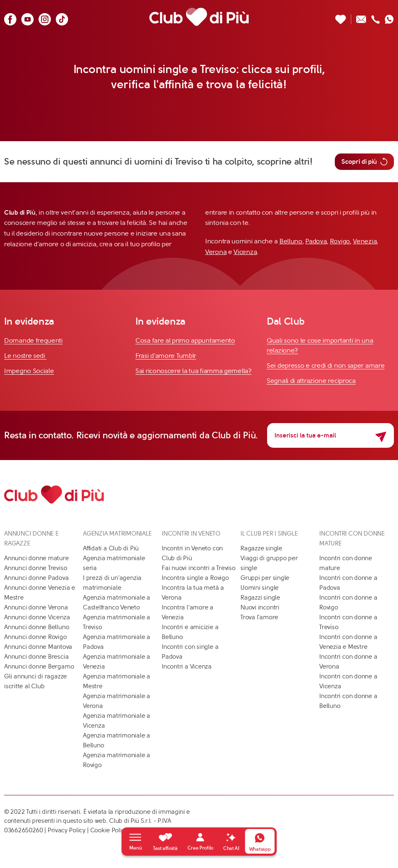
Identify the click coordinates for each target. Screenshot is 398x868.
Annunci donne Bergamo (39, 666)
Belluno (291, 241)
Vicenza (245, 252)
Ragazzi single (260, 598)
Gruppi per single (265, 578)
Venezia (365, 241)
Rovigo (340, 241)
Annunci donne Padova (37, 578)
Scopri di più (364, 162)
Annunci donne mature (37, 558)
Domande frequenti (33, 340)
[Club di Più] (199, 17)
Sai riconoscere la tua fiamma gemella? (193, 371)
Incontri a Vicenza (187, 666)
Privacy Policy (67, 830)
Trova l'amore (259, 617)
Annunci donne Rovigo (35, 637)
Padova (316, 241)
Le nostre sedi (25, 356)
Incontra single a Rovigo (195, 578)
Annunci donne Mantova (38, 647)
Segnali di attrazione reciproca (311, 381)
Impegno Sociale (29, 371)
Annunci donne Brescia (36, 657)
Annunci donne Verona (36, 607)
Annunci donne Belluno (37, 627)
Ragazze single (261, 548)
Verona (216, 252)
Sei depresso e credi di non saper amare (326, 365)
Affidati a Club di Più (111, 548)
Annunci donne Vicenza (37, 617)
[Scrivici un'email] (361, 17)
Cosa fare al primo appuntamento (185, 340)
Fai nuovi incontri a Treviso (199, 568)
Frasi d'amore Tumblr (166, 356)
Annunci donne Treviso (35, 568)
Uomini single (260, 588)
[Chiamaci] (376, 17)
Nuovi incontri (260, 607)
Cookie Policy (109, 830)
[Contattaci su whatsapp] (389, 17)
